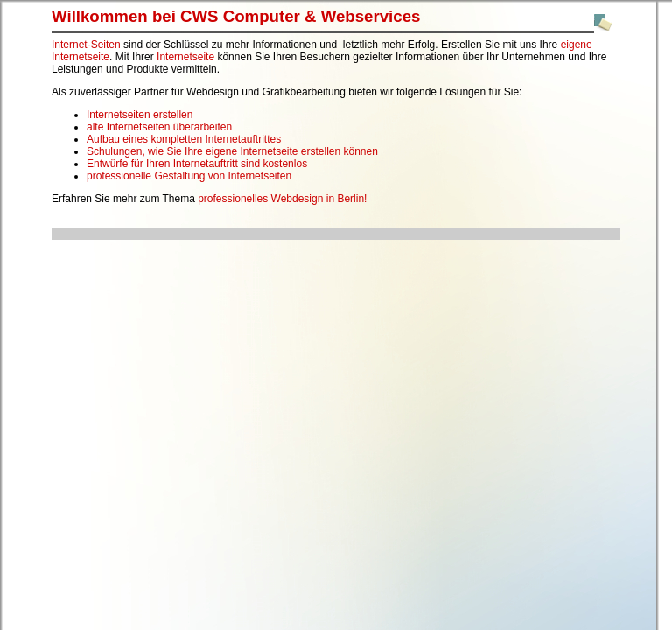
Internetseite (185, 57)
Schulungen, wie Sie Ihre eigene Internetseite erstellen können (232, 151)
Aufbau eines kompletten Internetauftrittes (184, 139)
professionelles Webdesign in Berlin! (282, 199)
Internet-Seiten (86, 45)
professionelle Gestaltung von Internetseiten (189, 176)
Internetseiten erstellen (140, 115)
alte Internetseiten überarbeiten (159, 127)
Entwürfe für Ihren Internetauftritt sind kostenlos (197, 164)
